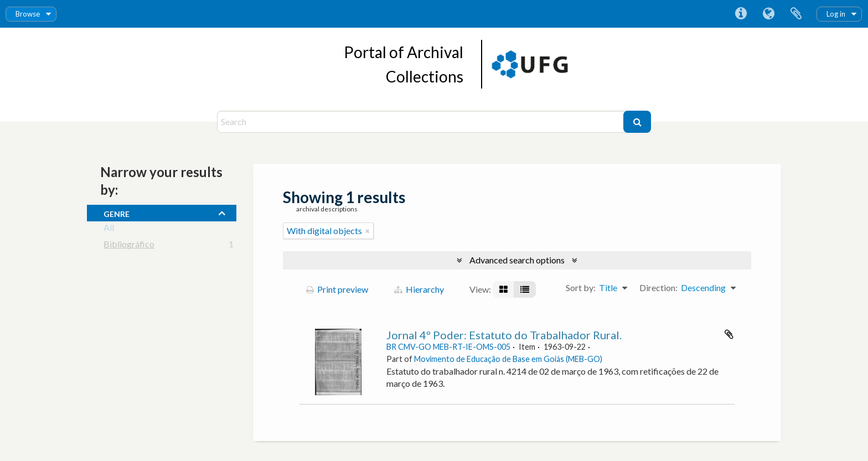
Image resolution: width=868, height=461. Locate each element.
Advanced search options (517, 260)
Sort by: (581, 288)
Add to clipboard (729, 334)
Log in (836, 14)
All (109, 229)
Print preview (337, 289)
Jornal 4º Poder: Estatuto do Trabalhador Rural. (504, 335)
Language (768, 14)
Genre (117, 213)
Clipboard (796, 14)
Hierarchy (419, 289)
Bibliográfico (129, 246)
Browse (28, 14)
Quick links (741, 14)
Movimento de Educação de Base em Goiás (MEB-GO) (508, 359)
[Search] (422, 122)
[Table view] (525, 289)
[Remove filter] (368, 231)
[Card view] (503, 289)
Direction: (658, 288)
